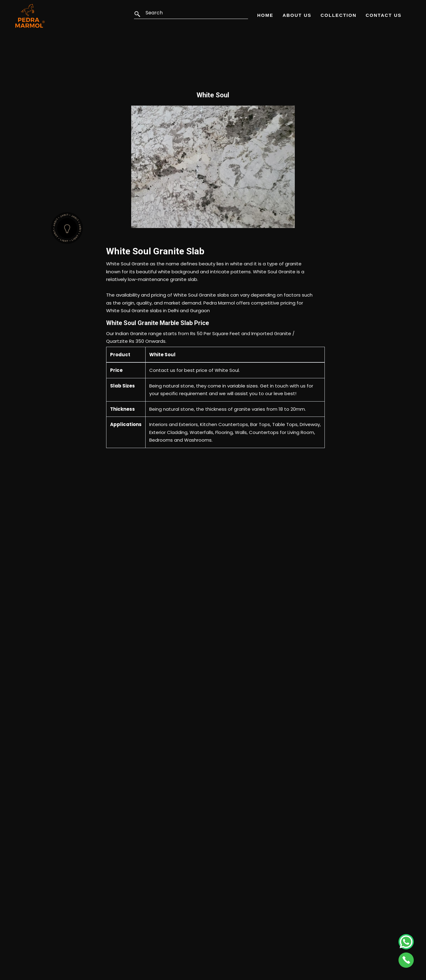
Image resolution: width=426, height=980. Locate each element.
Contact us (162, 370)
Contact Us (384, 15)
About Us (297, 15)
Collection (339, 15)
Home (265, 15)
